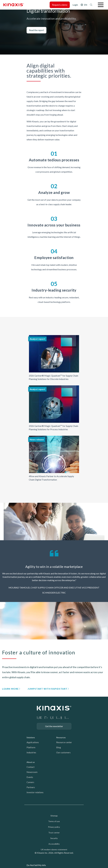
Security (54, 838)
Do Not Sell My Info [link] (36, 865)
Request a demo (60, 5)
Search (91, 5)
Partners (31, 787)
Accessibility (54, 844)
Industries (31, 752)
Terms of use (54, 821)
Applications (33, 742)
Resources (61, 737)
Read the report (36, 30)
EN (86, 5)
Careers (30, 782)
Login (75, 5)
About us (31, 762)
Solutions (31, 737)
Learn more (10, 689)
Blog (59, 747)
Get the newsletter (54, 726)
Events (30, 777)
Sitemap (54, 816)
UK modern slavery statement (54, 849)
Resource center (64, 742)
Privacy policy (54, 827)
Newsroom (32, 772)
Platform (31, 747)
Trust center (54, 833)
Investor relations (35, 792)
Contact (31, 767)
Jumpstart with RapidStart (47, 689)
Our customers (63, 752)
